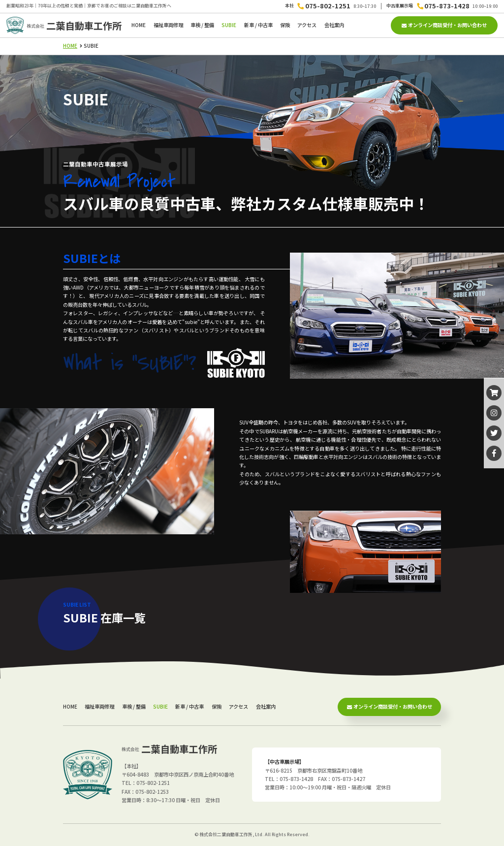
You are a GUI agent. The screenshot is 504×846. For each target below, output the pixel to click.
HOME (139, 25)
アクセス (307, 25)
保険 (285, 25)
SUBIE (229, 25)
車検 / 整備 (202, 25)
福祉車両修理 (168, 25)
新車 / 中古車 (258, 25)
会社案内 (334, 25)
